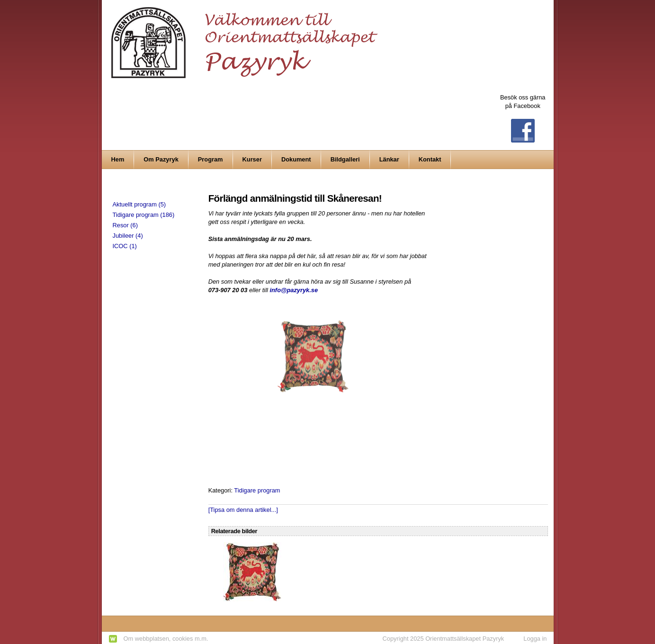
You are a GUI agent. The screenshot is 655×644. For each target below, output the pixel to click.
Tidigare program (257, 490)
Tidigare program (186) (144, 215)
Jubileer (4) (128, 236)
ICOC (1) (125, 246)
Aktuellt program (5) (139, 204)
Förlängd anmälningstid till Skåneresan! (295, 198)
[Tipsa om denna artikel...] (243, 510)
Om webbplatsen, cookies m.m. (166, 639)
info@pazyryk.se (294, 290)
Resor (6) (125, 225)
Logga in (535, 639)
